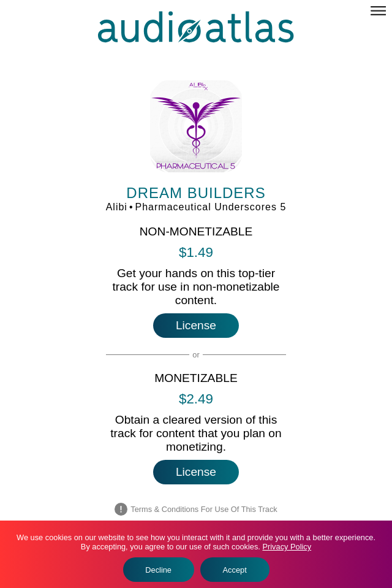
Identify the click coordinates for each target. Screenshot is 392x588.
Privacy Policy (287, 547)
